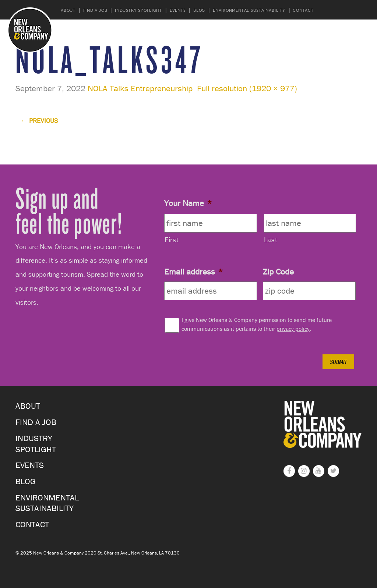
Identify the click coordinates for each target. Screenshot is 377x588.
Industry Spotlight (138, 10)
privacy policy (293, 329)
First (172, 240)
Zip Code (278, 272)
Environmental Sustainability (249, 10)
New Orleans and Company (30, 30)
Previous (39, 121)
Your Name (188, 203)
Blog (199, 10)
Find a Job (95, 10)
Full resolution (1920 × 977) (247, 88)
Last (271, 240)
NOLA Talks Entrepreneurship (140, 88)
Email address (193, 272)
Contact (303, 10)
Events (178, 10)
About (68, 10)
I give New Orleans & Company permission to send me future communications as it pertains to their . (257, 324)
